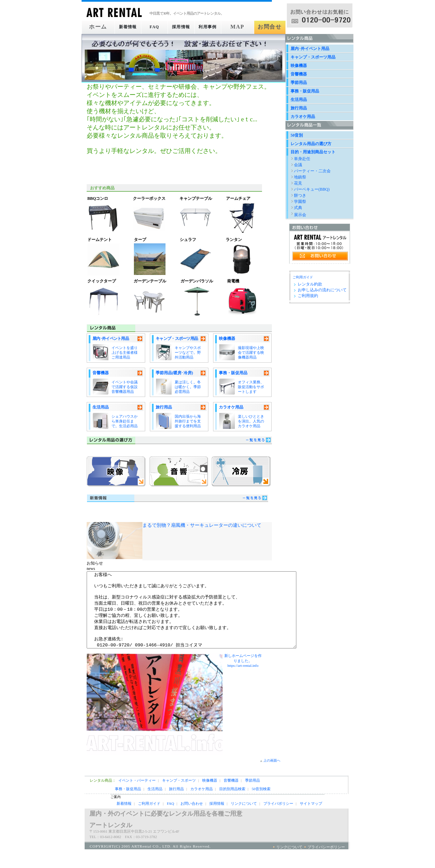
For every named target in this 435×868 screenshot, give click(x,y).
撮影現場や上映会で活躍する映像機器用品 (251, 352)
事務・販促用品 (233, 373)
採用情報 (184, 27)
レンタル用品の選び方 (311, 144)
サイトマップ (311, 819)
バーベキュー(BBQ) (312, 189)
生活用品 (101, 407)
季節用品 (299, 83)
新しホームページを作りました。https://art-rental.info (243, 676)
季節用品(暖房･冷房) (174, 373)
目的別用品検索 (232, 804)
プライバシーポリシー (326, 862)
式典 (298, 208)
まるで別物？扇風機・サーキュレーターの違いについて (202, 525)
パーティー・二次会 (312, 171)
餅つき (300, 195)
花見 (298, 183)
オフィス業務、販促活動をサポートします (251, 387)
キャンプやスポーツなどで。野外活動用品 (188, 352)
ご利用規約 (308, 296)
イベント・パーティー (137, 796)
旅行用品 (164, 407)
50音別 (297, 135)
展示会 (300, 215)
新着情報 (125, 27)
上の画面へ (272, 776)
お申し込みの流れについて (322, 290)
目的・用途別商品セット (313, 152)
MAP (242, 27)
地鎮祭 (300, 177)
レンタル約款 (310, 284)
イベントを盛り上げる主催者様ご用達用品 (125, 352)
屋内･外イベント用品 (111, 338)
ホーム (96, 27)
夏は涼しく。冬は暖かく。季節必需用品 (188, 387)
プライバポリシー (278, 819)
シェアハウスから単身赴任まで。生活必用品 (125, 421)
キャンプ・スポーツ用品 (177, 338)
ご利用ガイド (303, 277)
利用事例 (213, 27)
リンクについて (244, 819)
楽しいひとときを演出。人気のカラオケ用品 (251, 421)
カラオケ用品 (231, 407)
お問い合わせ (192, 819)
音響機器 (101, 373)
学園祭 (300, 202)
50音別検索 (261, 804)
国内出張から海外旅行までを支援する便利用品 (188, 421)
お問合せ (271, 27)
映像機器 (227, 338)
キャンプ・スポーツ (179, 796)
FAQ (154, 27)
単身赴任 (302, 159)
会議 (298, 165)
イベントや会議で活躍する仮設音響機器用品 (125, 387)
